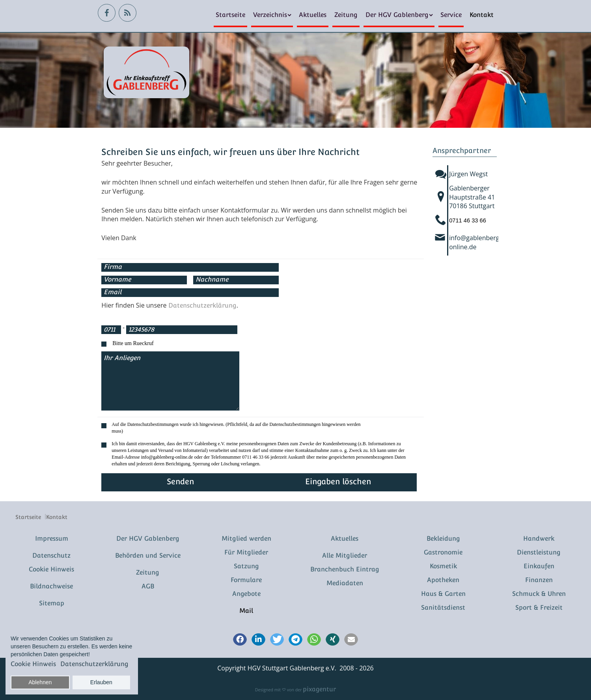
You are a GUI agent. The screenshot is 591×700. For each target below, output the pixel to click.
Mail (246, 611)
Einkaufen (539, 566)
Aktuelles (313, 15)
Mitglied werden (246, 539)
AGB (148, 586)
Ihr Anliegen (170, 381)
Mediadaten (345, 583)
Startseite (230, 15)
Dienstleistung (539, 552)
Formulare (246, 580)
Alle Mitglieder (345, 555)
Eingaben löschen (338, 482)
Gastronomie (443, 552)
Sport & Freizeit (539, 608)
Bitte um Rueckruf (133, 343)
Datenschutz (51, 555)
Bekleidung (443, 539)
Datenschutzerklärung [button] (94, 664)
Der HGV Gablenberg (397, 15)
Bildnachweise (51, 586)
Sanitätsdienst (443, 608)
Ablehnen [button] (40, 682)
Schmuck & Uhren (539, 594)
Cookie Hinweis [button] (33, 664)
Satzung (246, 566)
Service (451, 15)
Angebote (246, 594)
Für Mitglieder (246, 552)
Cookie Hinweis (51, 569)
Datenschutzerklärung (202, 305)
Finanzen (539, 580)
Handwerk (539, 539)
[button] (240, 640)
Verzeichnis (270, 15)
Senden (180, 482)
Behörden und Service (148, 555)
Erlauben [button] (101, 682)
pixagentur (319, 689)
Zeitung (346, 15)
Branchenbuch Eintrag (345, 569)
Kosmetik (443, 566)
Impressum (52, 539)
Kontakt (482, 15)
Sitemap (52, 603)
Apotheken (443, 580)
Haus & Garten (443, 594)
